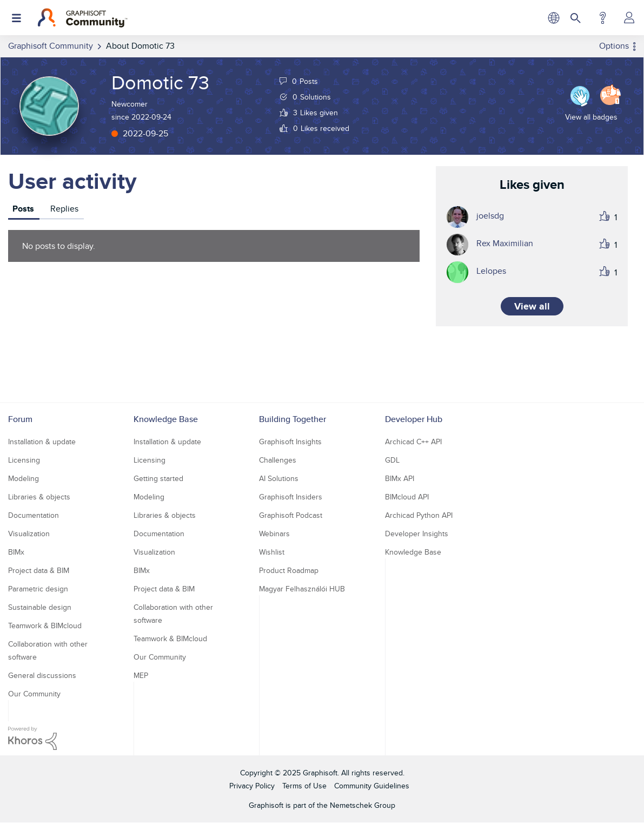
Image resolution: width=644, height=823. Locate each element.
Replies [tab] (64, 209)
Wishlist (272, 552)
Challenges (278, 460)
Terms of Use (304, 786)
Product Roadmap (289, 570)
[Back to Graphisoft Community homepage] (82, 18)
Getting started (158, 478)
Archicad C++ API (413, 442)
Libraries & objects (39, 497)
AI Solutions (279, 478)
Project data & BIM (39, 570)
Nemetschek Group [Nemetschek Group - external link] (363, 805)
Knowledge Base (166, 419)
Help (603, 18)
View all (532, 306)
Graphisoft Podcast (291, 515)
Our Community (34, 694)
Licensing (24, 460)
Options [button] (614, 46)
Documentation (34, 515)
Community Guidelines (372, 786)
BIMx (16, 552)
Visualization (29, 534)
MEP (141, 675)
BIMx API (400, 478)
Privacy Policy (252, 786)
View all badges (591, 117)
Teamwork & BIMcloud (45, 626)
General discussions (42, 675)
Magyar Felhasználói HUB (302, 589)
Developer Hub (414, 419)
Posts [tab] (23, 209)
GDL (392, 460)
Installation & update (42, 442)
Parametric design (38, 589)
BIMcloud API (407, 497)
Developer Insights (417, 534)
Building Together (293, 419)
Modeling (24, 478)
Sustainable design (40, 607)
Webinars (274, 534)
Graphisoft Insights (290, 442)
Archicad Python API (419, 515)
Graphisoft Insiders (291, 497)
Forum (20, 419)
